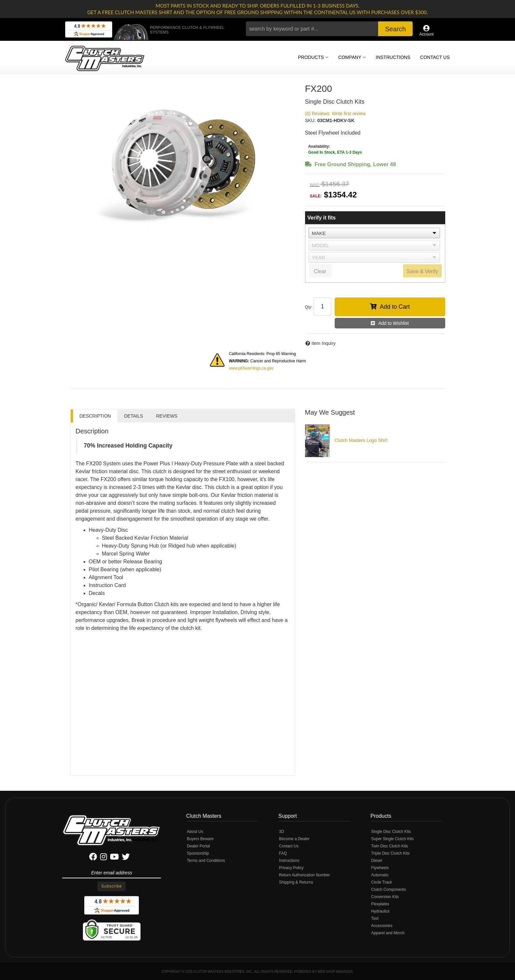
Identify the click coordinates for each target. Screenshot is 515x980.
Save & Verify (422, 271)
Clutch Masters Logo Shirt (361, 440)
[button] (329, 29)
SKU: (310, 120)
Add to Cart (395, 307)
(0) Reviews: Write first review (335, 114)
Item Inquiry (324, 343)
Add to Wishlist (393, 323)
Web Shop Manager (335, 972)
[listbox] (374, 233)
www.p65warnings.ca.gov (251, 368)
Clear (320, 271)
